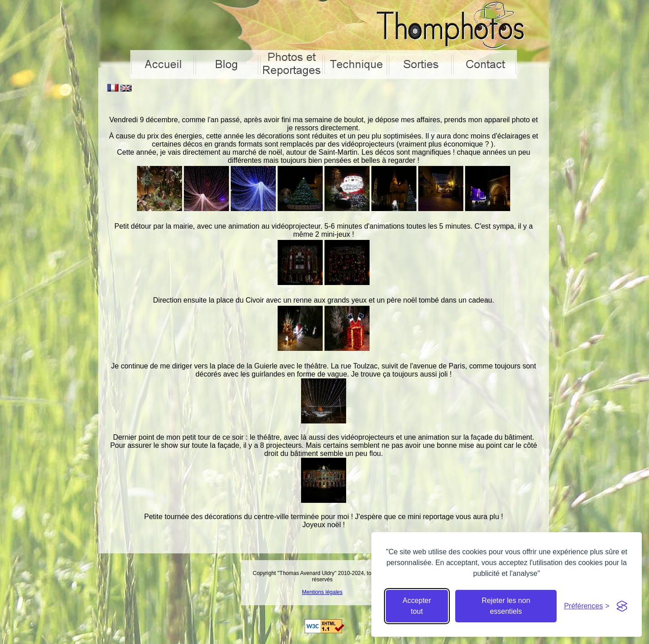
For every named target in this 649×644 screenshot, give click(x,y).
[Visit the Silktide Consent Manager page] (622, 606)
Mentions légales (322, 592)
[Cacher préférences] (587, 606)
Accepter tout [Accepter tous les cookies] (417, 606)
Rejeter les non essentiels (506, 606)
